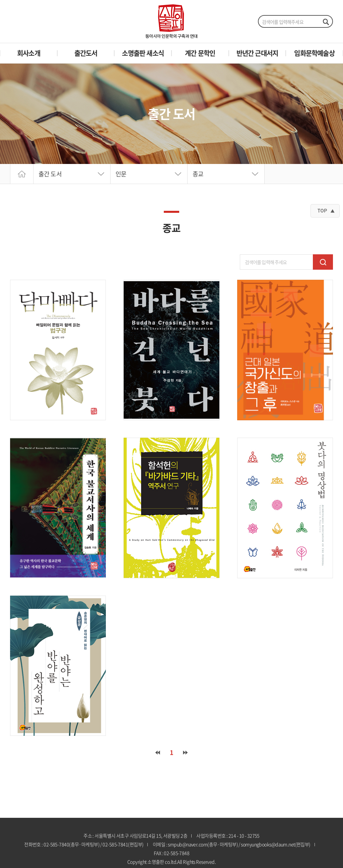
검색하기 (326, 22)
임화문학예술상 (314, 53)
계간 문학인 (200, 53)
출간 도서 (50, 174)
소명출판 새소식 (143, 53)
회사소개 (29, 53)
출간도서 (86, 53)
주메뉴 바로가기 (0, 0)
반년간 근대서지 (257, 53)
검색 (323, 262)
